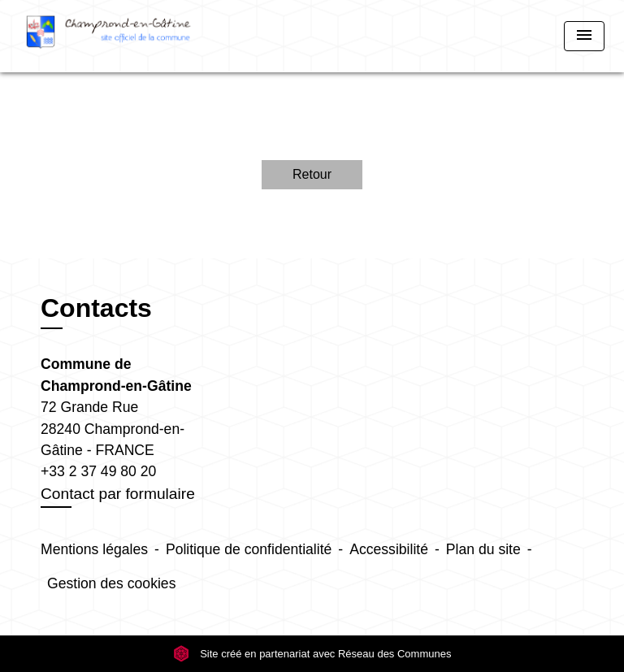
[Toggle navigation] (584, 36)
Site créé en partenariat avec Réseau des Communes (312, 654)
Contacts (96, 308)
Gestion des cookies (111, 583)
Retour (312, 174)
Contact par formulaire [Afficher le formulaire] (118, 494)
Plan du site (483, 549)
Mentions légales (94, 549)
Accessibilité (389, 549)
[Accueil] (109, 36)
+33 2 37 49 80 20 (98, 471)
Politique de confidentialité (249, 549)
